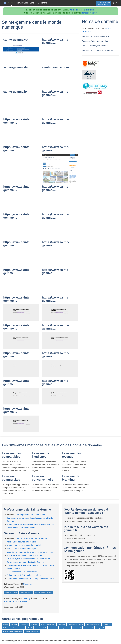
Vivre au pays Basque (32, 631)
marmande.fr (24, 624)
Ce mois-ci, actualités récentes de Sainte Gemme (29, 559)
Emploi (33, 3)
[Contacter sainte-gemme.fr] (117, 3)
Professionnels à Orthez (93, 624)
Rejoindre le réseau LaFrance (43, 593)
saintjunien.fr (100, 628)
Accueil (11, 3)
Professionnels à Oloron (76, 624)
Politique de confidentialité (82, 10)
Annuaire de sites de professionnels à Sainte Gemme (30, 524)
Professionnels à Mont (48, 624)
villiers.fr (30, 628)
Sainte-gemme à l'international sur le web (25, 575)
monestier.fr (34, 624)
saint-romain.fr (77, 628)
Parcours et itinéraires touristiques (22, 548)
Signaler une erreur (26, 593)
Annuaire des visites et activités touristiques (26, 545)
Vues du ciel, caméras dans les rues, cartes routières (30, 552)
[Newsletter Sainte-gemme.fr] (113, 3)
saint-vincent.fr (89, 628)
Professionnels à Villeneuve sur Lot (14, 628)
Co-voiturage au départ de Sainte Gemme (25, 562)
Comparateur (22, 3)
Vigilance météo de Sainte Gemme (22, 572)
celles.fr (6, 624)
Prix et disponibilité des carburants (32, 538)
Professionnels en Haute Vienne (13, 631)
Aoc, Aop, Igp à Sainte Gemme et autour (25, 555)
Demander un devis (11, 593)
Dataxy (27, 598)
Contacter (27, 584)
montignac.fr (61, 624)
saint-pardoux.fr (65, 628)
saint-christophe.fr (41, 628)
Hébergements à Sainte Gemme (31, 515)
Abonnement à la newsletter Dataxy (31, 578)
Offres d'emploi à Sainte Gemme (21, 528)
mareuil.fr (14, 624)
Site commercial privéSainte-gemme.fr (103, 3)
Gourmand (42, 3)
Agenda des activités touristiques (21, 542)
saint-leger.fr (53, 628)
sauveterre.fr (107, 624)
